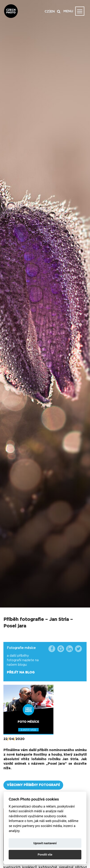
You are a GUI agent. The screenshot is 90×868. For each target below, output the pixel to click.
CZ (47, 12)
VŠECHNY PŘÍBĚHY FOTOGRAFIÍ (33, 785)
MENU (68, 11)
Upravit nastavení (45, 843)
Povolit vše (45, 855)
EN (52, 12)
